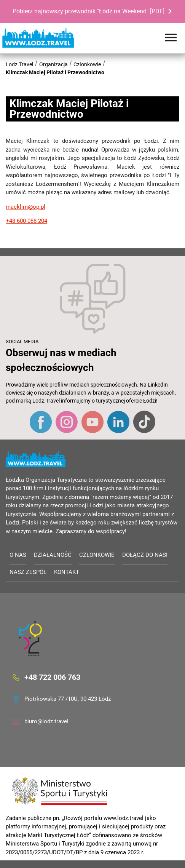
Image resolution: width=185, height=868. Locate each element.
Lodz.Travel (19, 64)
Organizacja (53, 64)
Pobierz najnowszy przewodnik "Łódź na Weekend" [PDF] (89, 11)
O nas (18, 555)
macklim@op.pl (26, 207)
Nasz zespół (28, 572)
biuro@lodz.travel (46, 721)
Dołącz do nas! (145, 555)
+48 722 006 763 (52, 677)
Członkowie (87, 64)
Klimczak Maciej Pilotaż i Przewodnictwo (55, 72)
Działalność (53, 555)
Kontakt (67, 572)
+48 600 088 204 (26, 221)
